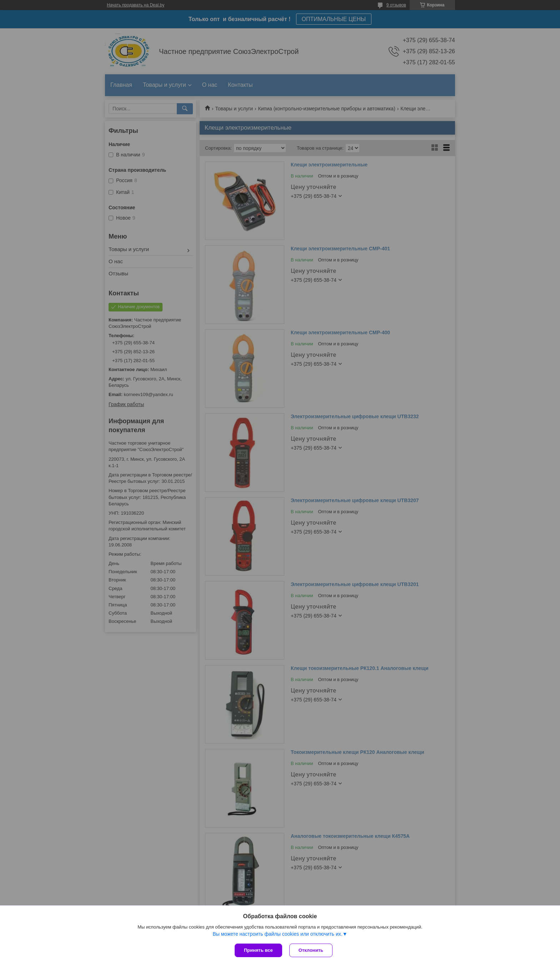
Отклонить (311, 950)
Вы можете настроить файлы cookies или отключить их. (277, 934)
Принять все (258, 950)
